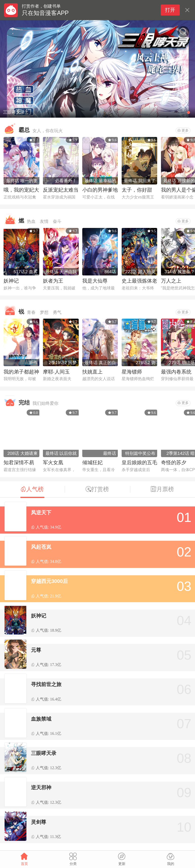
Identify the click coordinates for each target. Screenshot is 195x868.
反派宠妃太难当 (61, 190)
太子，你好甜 (137, 190)
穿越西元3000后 (49, 581)
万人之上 (171, 281)
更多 (183, 130)
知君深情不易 (19, 462)
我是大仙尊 (95, 281)
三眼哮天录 (44, 753)
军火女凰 (53, 462)
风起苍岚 (41, 547)
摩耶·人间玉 (56, 372)
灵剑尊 (39, 822)
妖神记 (11, 281)
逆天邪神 (41, 787)
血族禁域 (41, 719)
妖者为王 (53, 281)
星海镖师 (132, 372)
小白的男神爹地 (100, 190)
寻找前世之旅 (46, 684)
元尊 (36, 650)
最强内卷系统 (176, 372)
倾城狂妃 (92, 462)
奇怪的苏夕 (174, 462)
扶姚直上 (92, 372)
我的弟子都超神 (21, 372)
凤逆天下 (41, 513)
